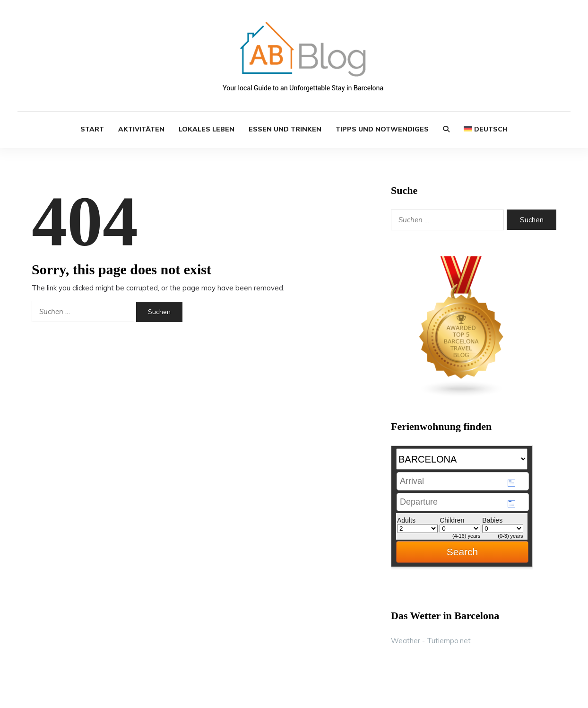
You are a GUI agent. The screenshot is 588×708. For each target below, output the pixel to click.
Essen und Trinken (285, 129)
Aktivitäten (141, 129)
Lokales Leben (207, 129)
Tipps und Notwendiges (382, 129)
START (92, 129)
